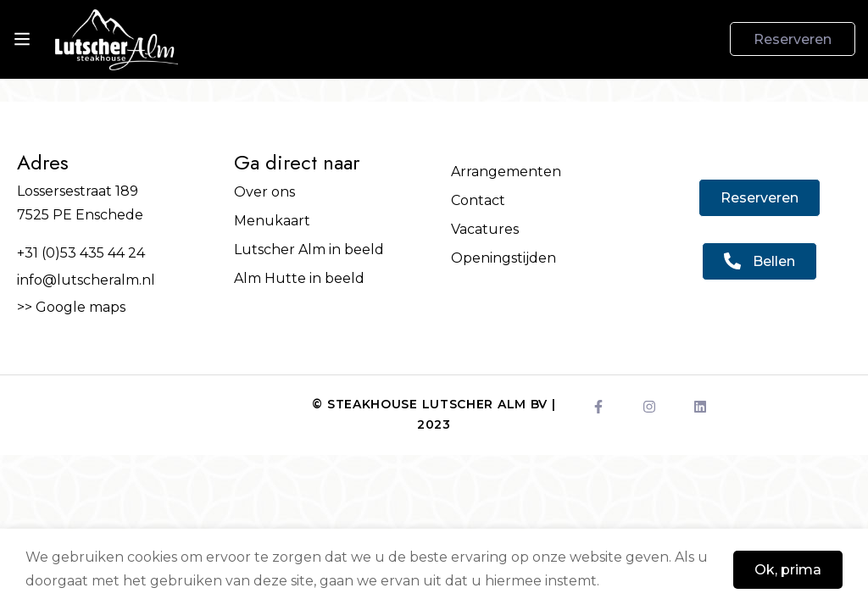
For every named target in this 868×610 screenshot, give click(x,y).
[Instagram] (649, 407)
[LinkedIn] (700, 407)
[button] (759, 198)
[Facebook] (598, 407)
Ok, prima (788, 570)
